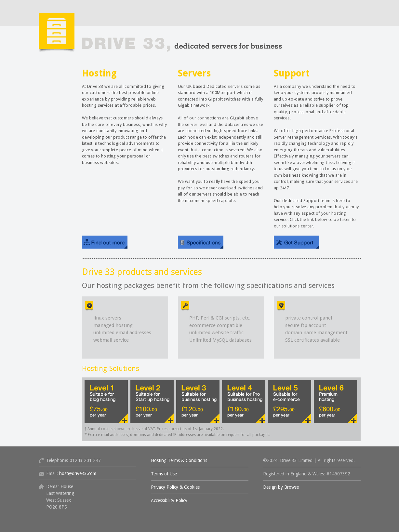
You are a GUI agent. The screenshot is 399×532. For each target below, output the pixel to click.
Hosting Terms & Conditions (179, 460)
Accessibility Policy (169, 500)
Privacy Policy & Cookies (175, 487)
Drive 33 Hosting (161, 42)
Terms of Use (164, 474)
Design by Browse (281, 487)
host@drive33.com (78, 473)
